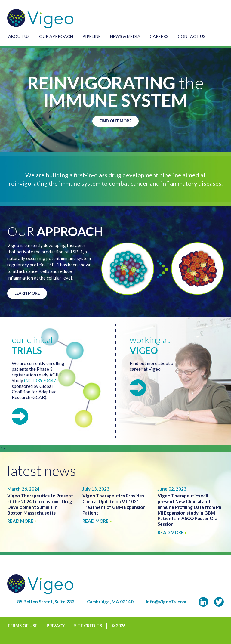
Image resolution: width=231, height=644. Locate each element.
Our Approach (56, 36)
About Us (19, 36)
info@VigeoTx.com (166, 602)
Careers (159, 36)
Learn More (27, 293)
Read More (22, 521)
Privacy (56, 625)
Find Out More (115, 121)
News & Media (125, 36)
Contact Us (192, 36)
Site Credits (88, 625)
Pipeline (92, 36)
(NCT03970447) (41, 380)
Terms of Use (22, 625)
